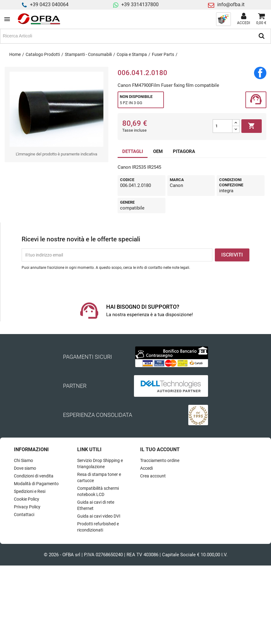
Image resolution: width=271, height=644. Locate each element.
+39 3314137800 (140, 4)
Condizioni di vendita (34, 476)
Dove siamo (25, 468)
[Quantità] (223, 126)
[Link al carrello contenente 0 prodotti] (261, 19)
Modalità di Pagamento (36, 484)
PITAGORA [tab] (184, 151)
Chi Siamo (23, 460)
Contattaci (24, 515)
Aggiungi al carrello (252, 126)
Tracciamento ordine (160, 460)
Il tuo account (160, 449)
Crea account (153, 476)
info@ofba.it (231, 4)
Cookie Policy (27, 499)
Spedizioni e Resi (30, 491)
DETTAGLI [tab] (133, 151)
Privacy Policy (27, 507)
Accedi (146, 468)
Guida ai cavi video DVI (99, 516)
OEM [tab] (158, 151)
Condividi (260, 73)
